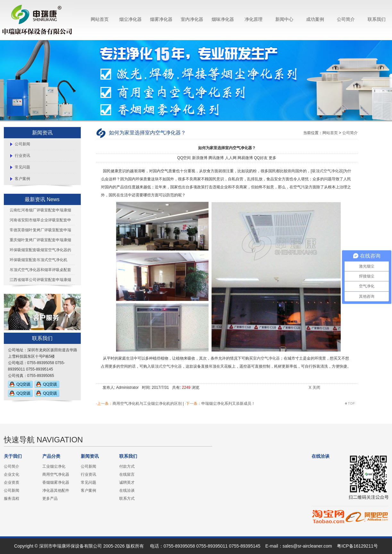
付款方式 (127, 466)
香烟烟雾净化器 (56, 482)
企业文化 (12, 474)
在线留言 (127, 474)
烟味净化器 (223, 19)
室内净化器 (192, 19)
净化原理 (254, 19)
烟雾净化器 (161, 19)
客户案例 (22, 179)
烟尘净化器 (130, 19)
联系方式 (127, 499)
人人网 (231, 158)
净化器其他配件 (56, 490)
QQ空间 (184, 158)
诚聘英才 (127, 482)
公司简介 (346, 19)
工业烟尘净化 (54, 466)
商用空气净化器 (56, 474)
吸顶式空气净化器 (327, 171)
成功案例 (315, 19)
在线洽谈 (127, 490)
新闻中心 (284, 19)
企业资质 (12, 482)
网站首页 (100, 19)
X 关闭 (314, 388)
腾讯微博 (216, 158)
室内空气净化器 (266, 358)
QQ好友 (261, 158)
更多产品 (50, 499)
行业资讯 (22, 156)
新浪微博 (200, 158)
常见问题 (22, 167)
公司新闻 (22, 144)
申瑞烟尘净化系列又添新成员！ (228, 404)
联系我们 (377, 19)
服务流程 (12, 499)
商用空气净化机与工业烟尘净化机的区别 (147, 404)
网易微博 (245, 158)
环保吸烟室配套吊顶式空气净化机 (38, 260)
